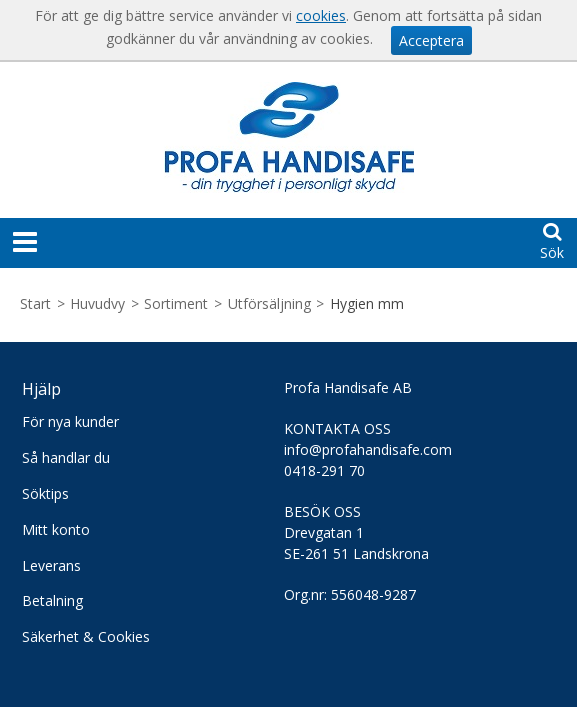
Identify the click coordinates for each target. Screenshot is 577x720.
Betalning (52, 600)
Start (35, 303)
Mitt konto (56, 529)
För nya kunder (70, 421)
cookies (321, 15)
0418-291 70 (324, 470)
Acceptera (431, 40)
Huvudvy (97, 303)
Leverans (51, 565)
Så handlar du (66, 457)
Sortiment (176, 303)
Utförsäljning (269, 303)
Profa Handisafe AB (348, 387)
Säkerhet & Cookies (86, 636)
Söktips (45, 493)
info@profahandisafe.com (368, 449)
